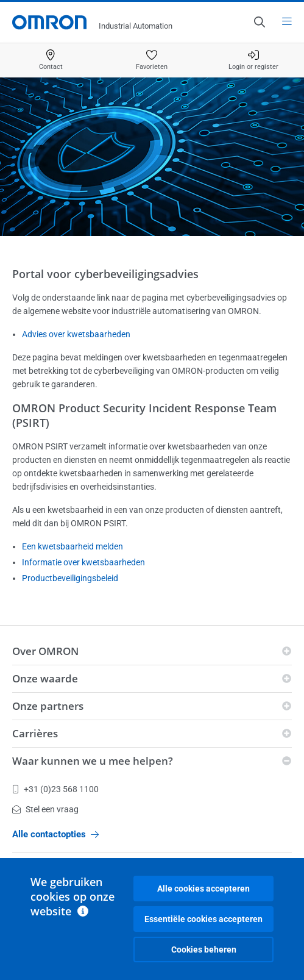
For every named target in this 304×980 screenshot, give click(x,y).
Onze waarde (45, 678)
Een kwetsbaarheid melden (72, 546)
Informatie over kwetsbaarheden (83, 562)
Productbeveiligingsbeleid (70, 578)
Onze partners (48, 706)
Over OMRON (45, 651)
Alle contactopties (55, 834)
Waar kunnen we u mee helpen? (93, 761)
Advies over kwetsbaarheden (76, 334)
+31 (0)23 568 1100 (55, 789)
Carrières (35, 733)
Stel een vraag (45, 809)
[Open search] (259, 22)
